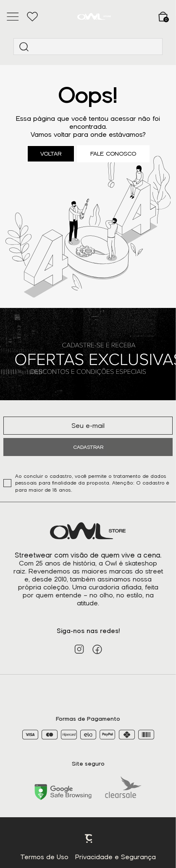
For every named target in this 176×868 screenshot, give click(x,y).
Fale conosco (113, 154)
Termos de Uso (45, 857)
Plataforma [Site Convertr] (89, 839)
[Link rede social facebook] (97, 649)
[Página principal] (94, 17)
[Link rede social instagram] (79, 649)
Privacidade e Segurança (116, 857)
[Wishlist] (32, 17)
